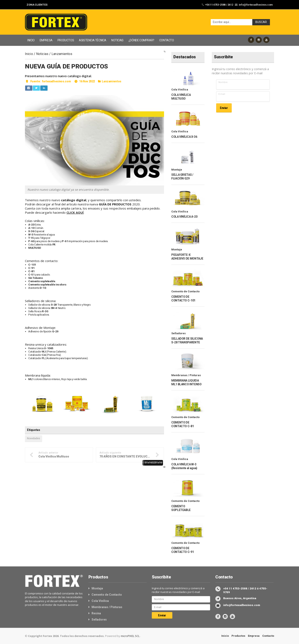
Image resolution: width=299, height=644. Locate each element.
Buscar (261, 22)
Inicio (29, 54)
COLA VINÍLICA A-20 (184, 217)
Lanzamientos (62, 54)
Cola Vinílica (180, 90)
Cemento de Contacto (185, 291)
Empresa (254, 636)
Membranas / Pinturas (186, 375)
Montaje (177, 170)
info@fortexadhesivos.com (256, 5)
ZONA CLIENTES (37, 5)
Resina (96, 613)
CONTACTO (167, 40)
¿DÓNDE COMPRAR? (141, 40)
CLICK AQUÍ (75, 212)
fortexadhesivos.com (56, 81)
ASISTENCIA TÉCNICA (93, 40)
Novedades (34, 438)
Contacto (268, 636)
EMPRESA (46, 40)
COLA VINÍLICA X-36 (184, 137)
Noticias (42, 54)
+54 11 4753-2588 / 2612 (219, 5)
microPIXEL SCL (131, 636)
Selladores (178, 333)
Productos (238, 636)
